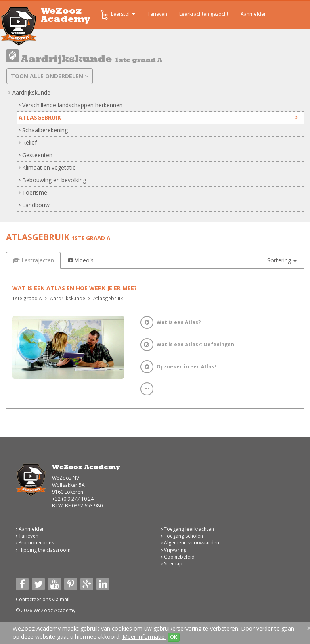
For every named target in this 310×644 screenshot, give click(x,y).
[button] (282, 260)
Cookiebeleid (178, 557)
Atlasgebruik (158, 117)
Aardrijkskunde (29, 92)
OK (174, 637)
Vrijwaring (174, 550)
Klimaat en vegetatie (47, 167)
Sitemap (172, 564)
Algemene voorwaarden (190, 543)
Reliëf (28, 142)
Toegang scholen (182, 536)
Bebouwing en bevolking (52, 180)
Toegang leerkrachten (187, 529)
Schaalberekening (43, 130)
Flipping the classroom (43, 550)
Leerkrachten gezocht (204, 14)
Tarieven (157, 14)
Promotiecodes (35, 543)
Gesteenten (36, 155)
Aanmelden (254, 14)
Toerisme (33, 192)
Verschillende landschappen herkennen (71, 105)
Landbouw (34, 205)
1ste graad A (27, 298)
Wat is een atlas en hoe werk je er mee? (74, 288)
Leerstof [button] (117, 15)
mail (65, 599)
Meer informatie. (144, 637)
